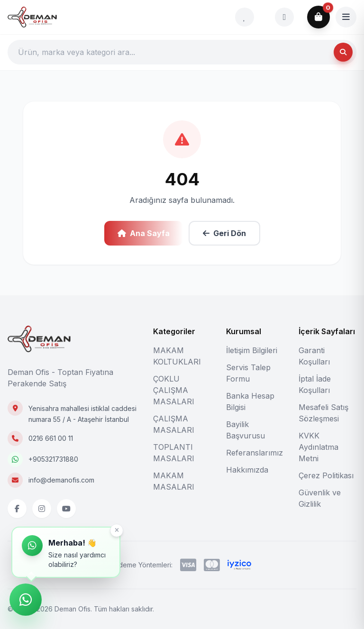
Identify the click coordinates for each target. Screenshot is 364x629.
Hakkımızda (247, 470)
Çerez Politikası (326, 475)
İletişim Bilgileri (252, 350)
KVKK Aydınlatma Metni (318, 447)
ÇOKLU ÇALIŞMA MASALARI (174, 390)
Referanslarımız (255, 453)
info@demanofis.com (61, 480)
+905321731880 (53, 459)
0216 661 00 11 (51, 438)
